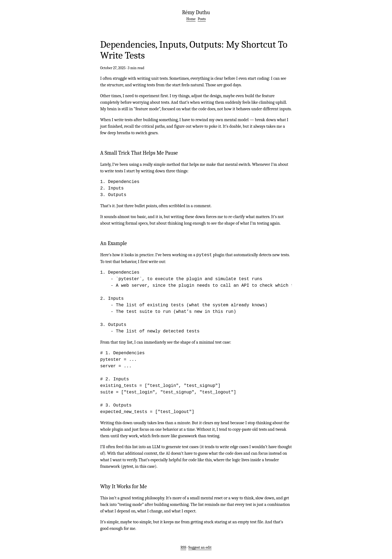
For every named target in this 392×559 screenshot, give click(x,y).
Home (191, 19)
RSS (183, 547)
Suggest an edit (200, 547)
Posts (202, 19)
